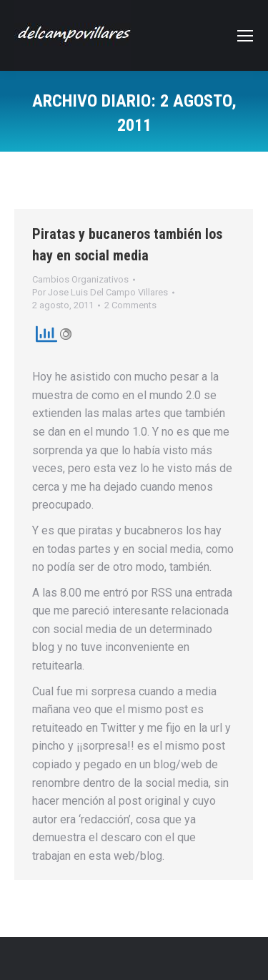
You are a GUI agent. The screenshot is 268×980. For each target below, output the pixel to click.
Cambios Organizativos (80, 279)
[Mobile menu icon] (245, 36)
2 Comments (130, 305)
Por (100, 292)
